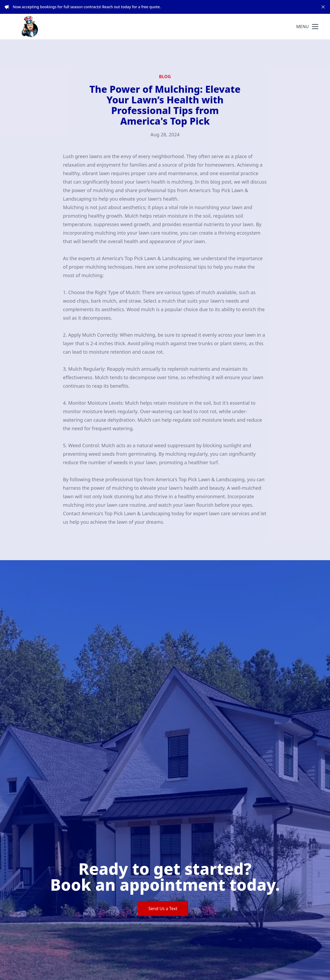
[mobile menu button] (315, 27)
